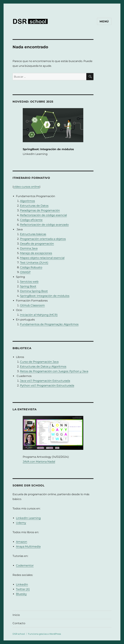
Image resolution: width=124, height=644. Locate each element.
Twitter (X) (23, 589)
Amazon (22, 542)
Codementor (25, 565)
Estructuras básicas (33, 234)
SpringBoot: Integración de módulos (45, 296)
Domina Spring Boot (34, 291)
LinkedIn (22, 584)
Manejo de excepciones (36, 253)
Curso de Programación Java (39, 362)
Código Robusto (31, 267)
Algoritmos (27, 201)
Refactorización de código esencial (43, 215)
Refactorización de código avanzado (44, 225)
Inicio (16, 615)
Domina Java (29, 248)
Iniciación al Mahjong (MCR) (39, 315)
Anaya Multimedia (28, 546)
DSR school (19, 634)
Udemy (21, 523)
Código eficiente (31, 220)
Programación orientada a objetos (43, 239)
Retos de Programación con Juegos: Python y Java (54, 371)
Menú (104, 21)
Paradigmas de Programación (40, 210)
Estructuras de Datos (34, 206)
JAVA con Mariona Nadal (39, 462)
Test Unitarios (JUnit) (34, 263)
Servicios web (29, 282)
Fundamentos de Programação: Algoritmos (49, 324)
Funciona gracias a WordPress (44, 634)
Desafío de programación (37, 244)
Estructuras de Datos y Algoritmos (43, 366)
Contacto (19, 623)
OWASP (25, 272)
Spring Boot (28, 286)
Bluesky (21, 594)
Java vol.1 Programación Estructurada (45, 381)
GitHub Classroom (32, 305)
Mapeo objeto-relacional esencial (42, 258)
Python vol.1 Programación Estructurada (47, 385)
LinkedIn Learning (28, 518)
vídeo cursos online (26, 187)
